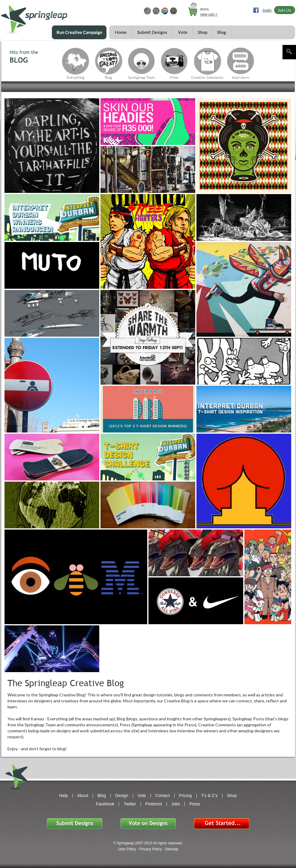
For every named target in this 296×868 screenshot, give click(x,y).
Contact (163, 796)
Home (120, 32)
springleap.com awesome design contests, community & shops (52, 17)
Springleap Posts (142, 78)
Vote (182, 32)
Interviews (240, 78)
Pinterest (154, 804)
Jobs (176, 804)
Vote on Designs (148, 824)
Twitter (130, 804)
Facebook (105, 804)
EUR (173, 11)
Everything (76, 78)
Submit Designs (152, 32)
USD (147, 11)
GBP (156, 11)
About (83, 796)
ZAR (165, 11)
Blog (222, 32)
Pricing (185, 796)
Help (64, 796)
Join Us (284, 10)
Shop (202, 32)
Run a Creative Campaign (79, 32)
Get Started (221, 824)
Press (174, 78)
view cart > (209, 14)
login (267, 10)
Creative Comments (207, 78)
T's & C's (209, 796)
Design (122, 796)
